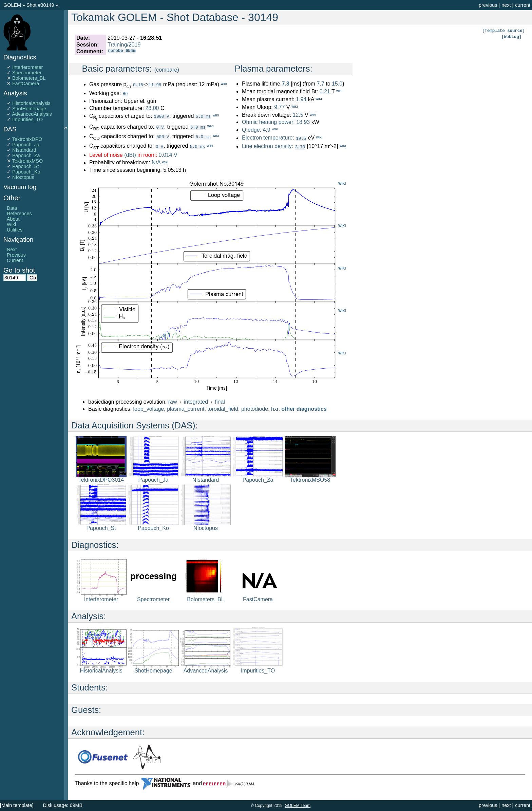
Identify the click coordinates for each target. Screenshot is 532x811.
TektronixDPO (27, 139)
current (523, 5)
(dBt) (130, 155)
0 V (160, 127)
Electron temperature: (268, 138)
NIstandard (24, 150)
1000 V (161, 116)
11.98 (155, 85)
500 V (163, 136)
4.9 (266, 130)
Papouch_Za (26, 155)
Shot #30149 (40, 5)
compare (167, 70)
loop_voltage (149, 409)
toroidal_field (223, 409)
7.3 (285, 84)
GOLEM (13, 5)
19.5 (301, 138)
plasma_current (186, 409)
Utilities (15, 230)
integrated (196, 401)
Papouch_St (25, 166)
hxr (275, 409)
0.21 (325, 91)
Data (12, 208)
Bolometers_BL (29, 78)
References (19, 214)
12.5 (298, 115)
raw (173, 401)
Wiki (11, 224)
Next (12, 250)
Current (15, 260)
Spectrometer (27, 73)
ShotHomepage (29, 109)
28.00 (152, 108)
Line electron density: (268, 146)
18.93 (303, 122)
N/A (156, 162)
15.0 (337, 84)
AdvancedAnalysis (32, 114)
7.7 (321, 84)
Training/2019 (124, 45)
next (506, 5)
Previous (16, 255)
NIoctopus (23, 177)
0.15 (138, 85)
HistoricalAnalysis (31, 103)
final (220, 401)
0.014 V (168, 155)
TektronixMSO (27, 161)
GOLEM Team (298, 806)
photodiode (255, 409)
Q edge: (252, 130)
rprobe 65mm (122, 51)
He (125, 94)
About (13, 219)
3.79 (300, 146)
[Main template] (17, 805)
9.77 (279, 107)
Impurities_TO (27, 119)
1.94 (301, 99)
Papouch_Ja (26, 145)
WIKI (342, 183)
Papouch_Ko (26, 172)
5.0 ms (203, 116)
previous (488, 5)
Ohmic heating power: (269, 122)
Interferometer (27, 67)
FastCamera (26, 84)
